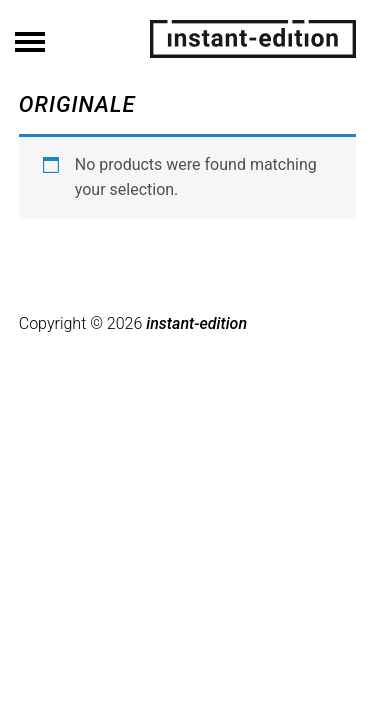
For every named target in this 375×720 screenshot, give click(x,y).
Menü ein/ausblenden (30, 35)
